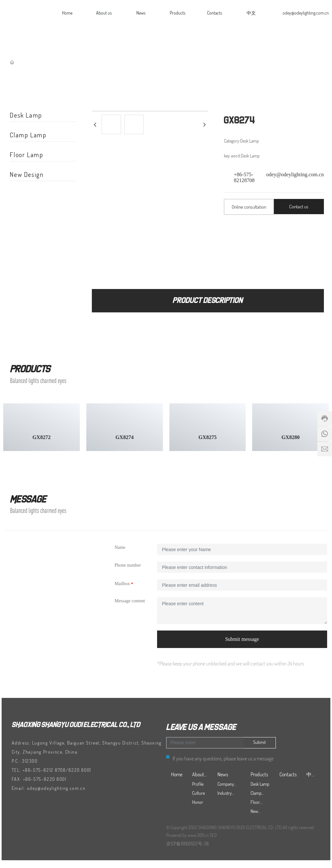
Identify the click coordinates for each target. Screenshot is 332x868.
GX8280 (290, 437)
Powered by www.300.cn (187, 835)
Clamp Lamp (28, 135)
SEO (213, 835)
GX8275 (207, 437)
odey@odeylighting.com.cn (306, 13)
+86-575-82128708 (244, 177)
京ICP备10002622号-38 (187, 844)
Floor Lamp (26, 155)
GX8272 (42, 437)
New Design (27, 174)
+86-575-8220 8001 (45, 779)
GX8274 (125, 437)
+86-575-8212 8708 (44, 770)
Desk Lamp (26, 115)
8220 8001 (80, 770)
